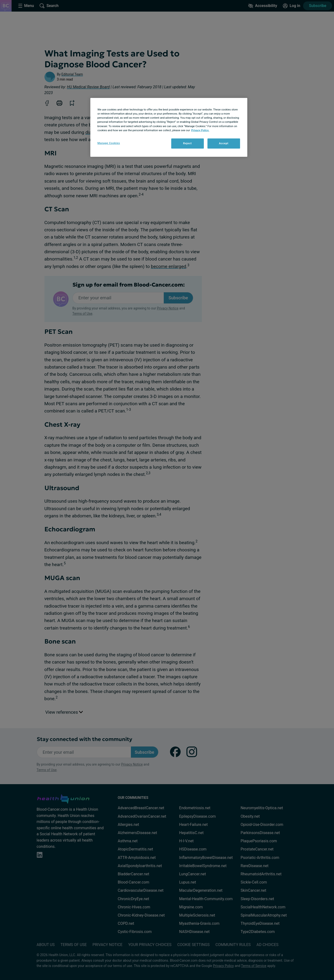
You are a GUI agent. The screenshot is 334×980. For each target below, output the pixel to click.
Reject (187, 143)
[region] (169, 127)
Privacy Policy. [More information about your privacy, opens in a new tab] (200, 130)
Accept (224, 143)
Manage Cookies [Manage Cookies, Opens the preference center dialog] (109, 143)
